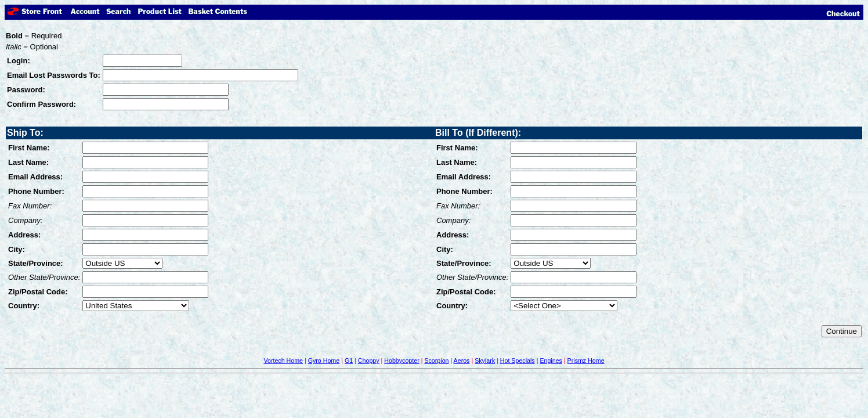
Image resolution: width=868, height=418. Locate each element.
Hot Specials (518, 361)
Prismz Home (586, 361)
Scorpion (436, 361)
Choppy (369, 361)
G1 (349, 361)
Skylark (485, 361)
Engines (551, 361)
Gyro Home (324, 361)
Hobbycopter (402, 361)
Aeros (462, 361)
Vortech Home (283, 361)
